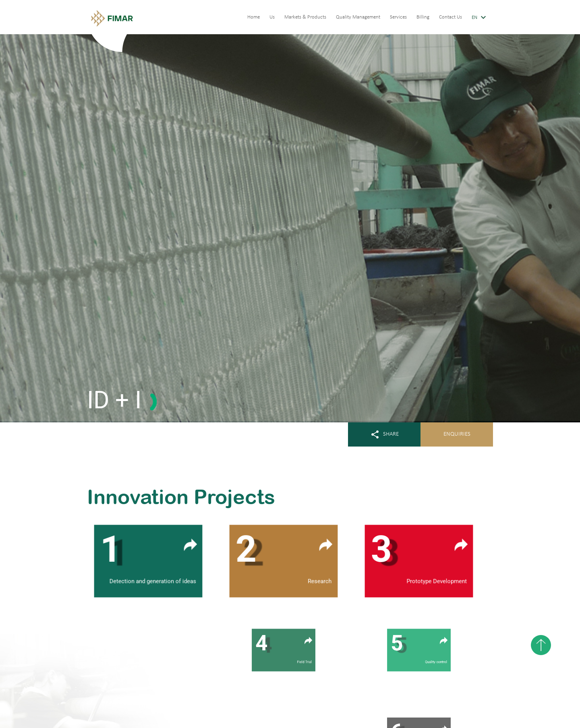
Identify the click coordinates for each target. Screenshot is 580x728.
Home (254, 17)
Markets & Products (305, 17)
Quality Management (358, 17)
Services (398, 17)
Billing (423, 17)
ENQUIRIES (457, 434)
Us (272, 17)
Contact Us (451, 17)
